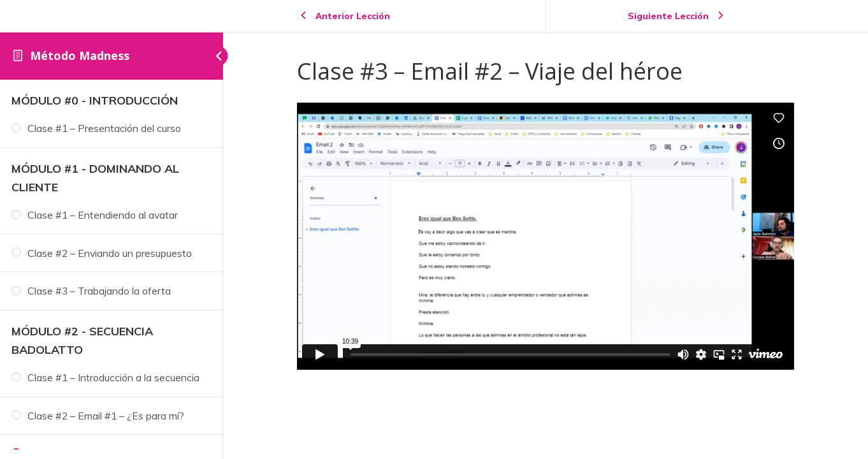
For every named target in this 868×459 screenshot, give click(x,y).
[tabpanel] (546, 236)
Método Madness (80, 55)
